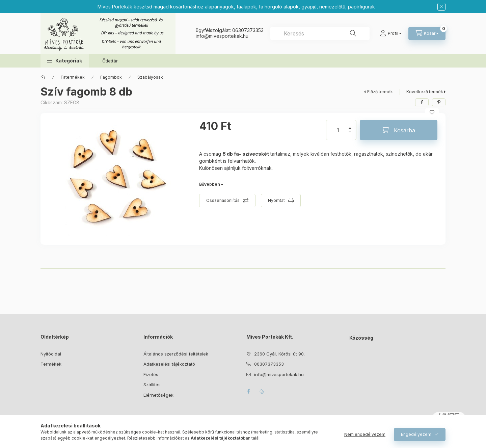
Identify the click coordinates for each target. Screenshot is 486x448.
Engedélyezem (416, 434)
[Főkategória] (43, 77)
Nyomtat (276, 200)
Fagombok (111, 77)
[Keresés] (353, 33)
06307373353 (248, 30)
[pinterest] (439, 102)
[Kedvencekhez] (432, 112)
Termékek (51, 364)
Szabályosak (150, 77)
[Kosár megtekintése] (427, 33)
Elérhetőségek (158, 395)
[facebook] (422, 102)
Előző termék (380, 92)
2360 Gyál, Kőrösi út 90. (279, 354)
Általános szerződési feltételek (176, 354)
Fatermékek (73, 77)
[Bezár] (441, 7)
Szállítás (152, 385)
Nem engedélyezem (365, 434)
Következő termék (425, 92)
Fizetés (151, 374)
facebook (248, 391)
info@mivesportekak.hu (279, 374)
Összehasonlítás (223, 200)
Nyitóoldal (51, 354)
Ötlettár (110, 61)
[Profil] (391, 33)
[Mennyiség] (338, 130)
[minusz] (350, 135)
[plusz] (350, 125)
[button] (65, 61)
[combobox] (320, 33)
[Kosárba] (399, 130)
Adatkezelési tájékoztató (169, 364)
